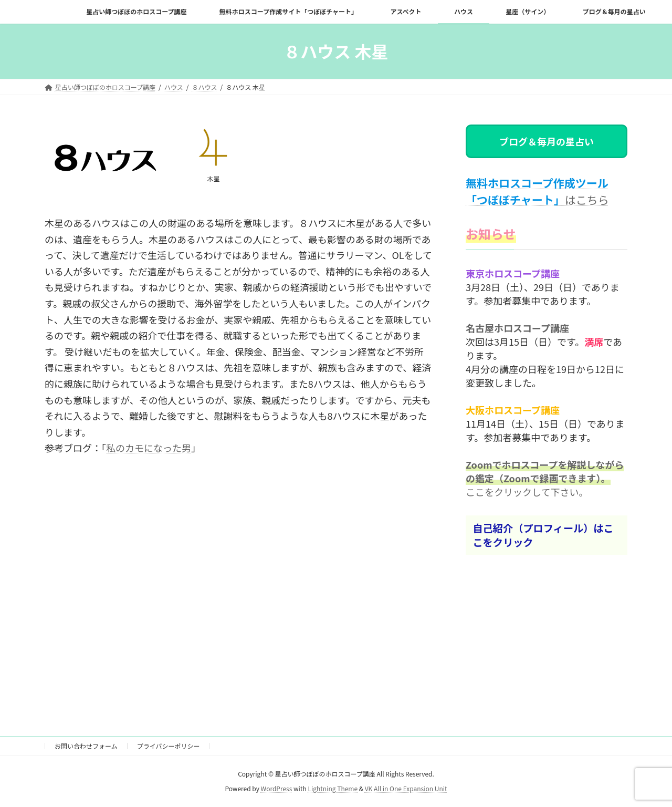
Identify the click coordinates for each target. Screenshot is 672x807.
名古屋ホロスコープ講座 (517, 327)
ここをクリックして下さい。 (527, 491)
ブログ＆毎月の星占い (547, 141)
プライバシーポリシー (169, 746)
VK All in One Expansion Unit (406, 789)
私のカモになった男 (149, 448)
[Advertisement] (239, 603)
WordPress (277, 789)
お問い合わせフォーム (86, 746)
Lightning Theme (333, 789)
